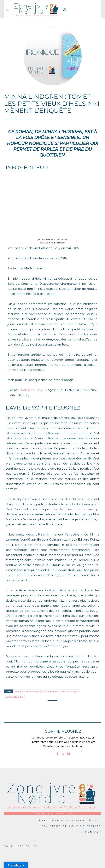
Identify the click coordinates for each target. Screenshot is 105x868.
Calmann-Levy (32, 390)
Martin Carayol (70, 691)
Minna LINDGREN (14, 697)
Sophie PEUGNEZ (63, 731)
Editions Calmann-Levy (27, 691)
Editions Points (51, 691)
